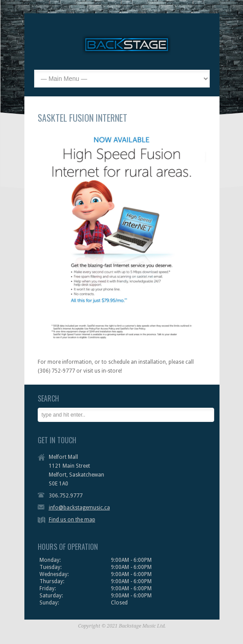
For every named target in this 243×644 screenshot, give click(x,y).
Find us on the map (72, 520)
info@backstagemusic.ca (79, 508)
